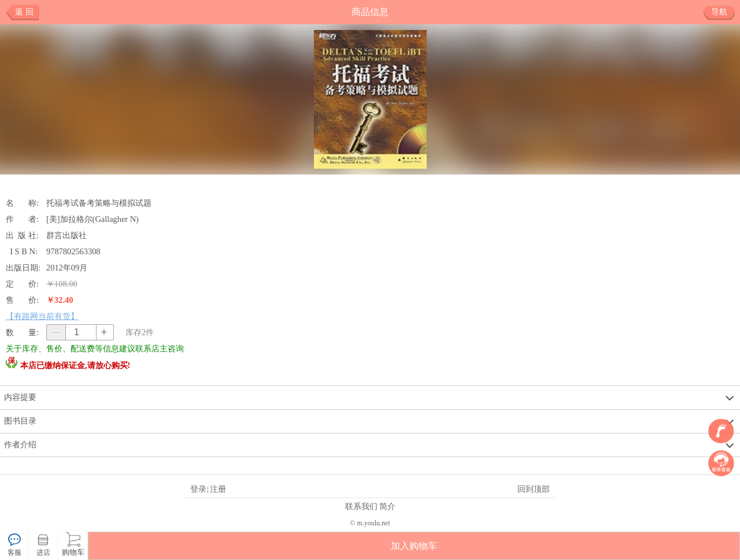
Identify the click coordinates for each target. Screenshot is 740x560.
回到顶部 (534, 489)
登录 (198, 489)
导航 (724, 12)
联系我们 (361, 506)
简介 (387, 506)
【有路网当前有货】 (42, 316)
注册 (218, 489)
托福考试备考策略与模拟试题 (100, 203)
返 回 (24, 12)
